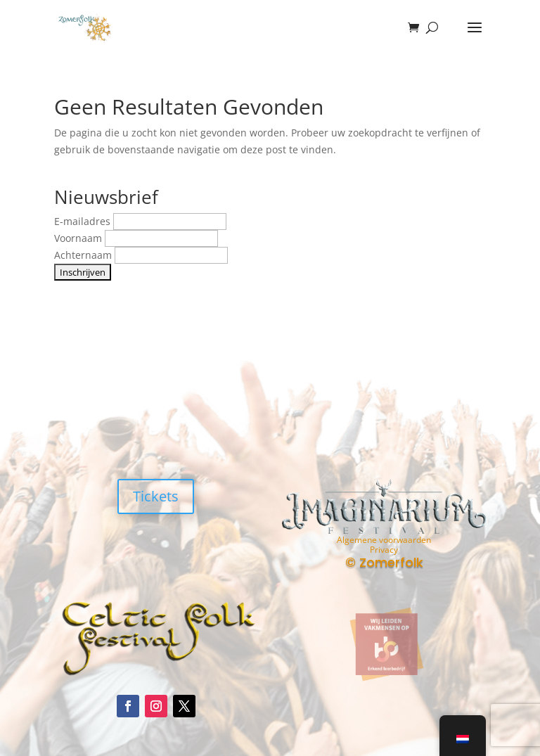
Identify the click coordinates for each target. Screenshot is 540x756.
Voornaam (79, 238)
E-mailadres (84, 221)
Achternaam (84, 255)
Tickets (156, 496)
